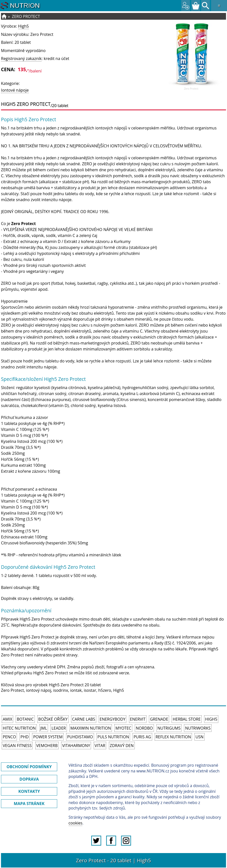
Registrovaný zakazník (21, 58)
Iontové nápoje (15, 90)
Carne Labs (84, 719)
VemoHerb (47, 746)
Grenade (159, 719)
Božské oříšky (53, 719)
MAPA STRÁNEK (29, 804)
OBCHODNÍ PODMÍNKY (29, 767)
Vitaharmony (76, 746)
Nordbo (144, 728)
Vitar (100, 746)
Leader (59, 728)
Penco (9, 737)
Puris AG (142, 737)
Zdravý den (122, 746)
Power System (48, 737)
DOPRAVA (29, 779)
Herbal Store (186, 719)
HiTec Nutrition (19, 728)
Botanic (25, 719)
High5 (23, 26)
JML (44, 728)
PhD (24, 737)
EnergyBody (113, 719)
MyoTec (123, 728)
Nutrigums (169, 728)
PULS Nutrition (113, 737)
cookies (76, 823)
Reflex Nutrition (173, 737)
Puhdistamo (80, 737)
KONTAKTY (29, 791)
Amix (7, 719)
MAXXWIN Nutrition (91, 728)
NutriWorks (198, 728)
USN (199, 737)
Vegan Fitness (17, 746)
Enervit (138, 719)
